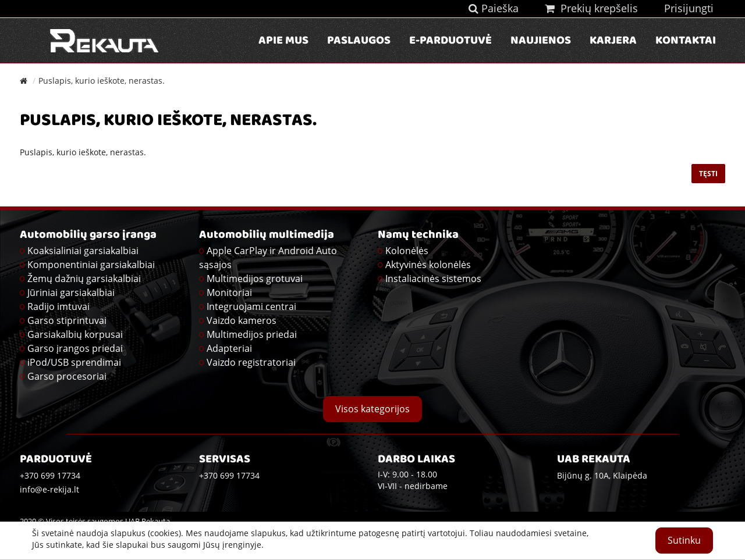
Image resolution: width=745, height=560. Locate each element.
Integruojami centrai (251, 306)
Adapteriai (229, 348)
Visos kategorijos (372, 409)
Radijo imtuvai (58, 306)
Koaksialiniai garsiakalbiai (83, 251)
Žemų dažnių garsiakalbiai (84, 279)
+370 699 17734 (229, 475)
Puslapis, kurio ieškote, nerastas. (102, 81)
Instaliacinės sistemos (433, 279)
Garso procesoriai (67, 376)
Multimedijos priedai (252, 334)
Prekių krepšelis (591, 8)
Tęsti (708, 174)
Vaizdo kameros (242, 320)
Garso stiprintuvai (67, 320)
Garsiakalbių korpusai (75, 334)
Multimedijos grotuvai (255, 279)
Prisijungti (689, 8)
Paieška (494, 8)
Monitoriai (229, 293)
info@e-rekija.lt (49, 489)
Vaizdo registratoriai (251, 362)
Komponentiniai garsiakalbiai (91, 265)
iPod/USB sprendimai (74, 362)
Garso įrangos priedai (75, 348)
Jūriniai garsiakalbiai (71, 293)
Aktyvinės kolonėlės (428, 265)
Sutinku (684, 540)
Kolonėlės (407, 251)
